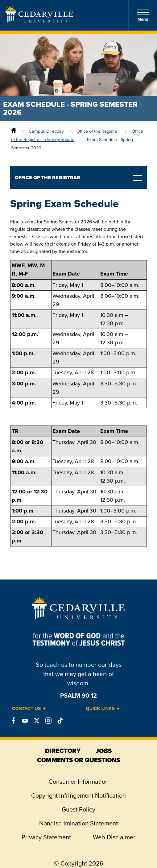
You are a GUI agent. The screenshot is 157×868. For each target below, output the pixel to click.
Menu (143, 15)
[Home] (14, 131)
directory (63, 751)
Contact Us (26, 708)
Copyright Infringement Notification (78, 795)
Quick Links (101, 708)
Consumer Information (78, 782)
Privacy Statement (46, 837)
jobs (104, 751)
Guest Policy (78, 809)
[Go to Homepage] (39, 21)
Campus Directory (46, 131)
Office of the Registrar (98, 131)
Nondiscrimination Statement (78, 823)
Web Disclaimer (114, 837)
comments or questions (78, 760)
